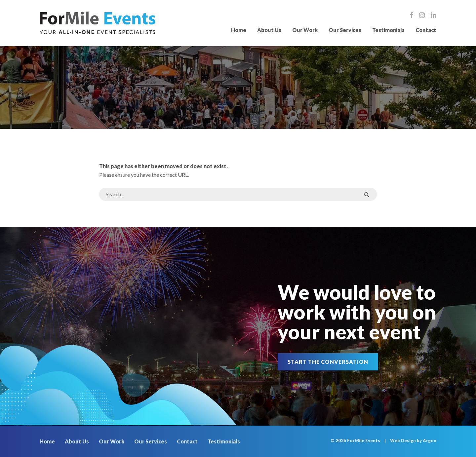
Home (239, 30)
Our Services (345, 30)
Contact (426, 30)
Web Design (403, 440)
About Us (269, 30)
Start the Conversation (328, 362)
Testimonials (388, 30)
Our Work (305, 30)
